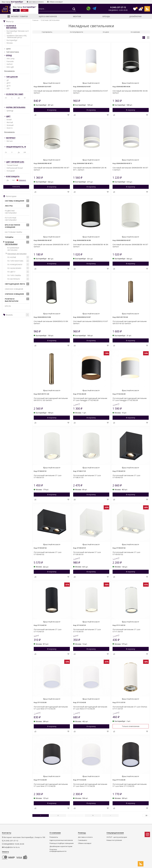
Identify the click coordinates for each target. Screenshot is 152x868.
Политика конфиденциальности (58, 850)
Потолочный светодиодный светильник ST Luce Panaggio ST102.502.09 (130, 399)
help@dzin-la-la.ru (12, 847)
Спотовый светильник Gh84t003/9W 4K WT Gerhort (52, 169)
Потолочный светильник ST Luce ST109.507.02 (126, 553)
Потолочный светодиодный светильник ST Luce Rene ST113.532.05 (51, 708)
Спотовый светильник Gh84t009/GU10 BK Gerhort (51, 322)
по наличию (135, 32)
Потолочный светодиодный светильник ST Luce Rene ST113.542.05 (90, 708)
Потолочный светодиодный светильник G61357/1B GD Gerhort (130, 322)
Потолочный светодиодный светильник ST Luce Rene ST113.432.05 (130, 785)
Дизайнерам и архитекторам (61, 846)
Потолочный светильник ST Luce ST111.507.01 (126, 630)
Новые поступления (114, 840)
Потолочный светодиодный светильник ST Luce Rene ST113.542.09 (90, 785)
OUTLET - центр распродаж (117, 837)
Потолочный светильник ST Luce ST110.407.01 (48, 630)
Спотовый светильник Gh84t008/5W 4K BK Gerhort (91, 246)
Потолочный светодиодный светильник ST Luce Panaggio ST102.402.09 (90, 399)
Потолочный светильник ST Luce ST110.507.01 (87, 630)
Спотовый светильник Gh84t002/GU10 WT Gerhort (91, 92)
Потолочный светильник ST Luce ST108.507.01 (48, 476)
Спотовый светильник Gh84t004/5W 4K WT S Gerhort (130, 169)
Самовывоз (83, 840)
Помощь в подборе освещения (62, 843)
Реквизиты (54, 837)
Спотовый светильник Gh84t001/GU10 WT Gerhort (51, 92)
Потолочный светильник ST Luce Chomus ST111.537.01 (130, 708)
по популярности (76, 32)
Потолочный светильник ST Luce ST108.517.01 (87, 476)
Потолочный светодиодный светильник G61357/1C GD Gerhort (51, 399)
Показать (16, 187)
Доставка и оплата (35, 2)
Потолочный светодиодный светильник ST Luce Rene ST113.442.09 (51, 785)
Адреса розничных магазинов (61, 840)
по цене (106, 32)
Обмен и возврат (55, 2)
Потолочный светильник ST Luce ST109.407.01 (126, 476)
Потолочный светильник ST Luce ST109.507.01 (87, 553)
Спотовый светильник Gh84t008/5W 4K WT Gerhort (130, 246)
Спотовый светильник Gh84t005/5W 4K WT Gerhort (52, 246)
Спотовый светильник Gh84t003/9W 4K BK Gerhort (130, 92)
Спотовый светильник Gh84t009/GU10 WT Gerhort (91, 322)
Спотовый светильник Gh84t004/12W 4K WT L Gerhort (90, 169)
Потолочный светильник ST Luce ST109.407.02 (48, 553)
